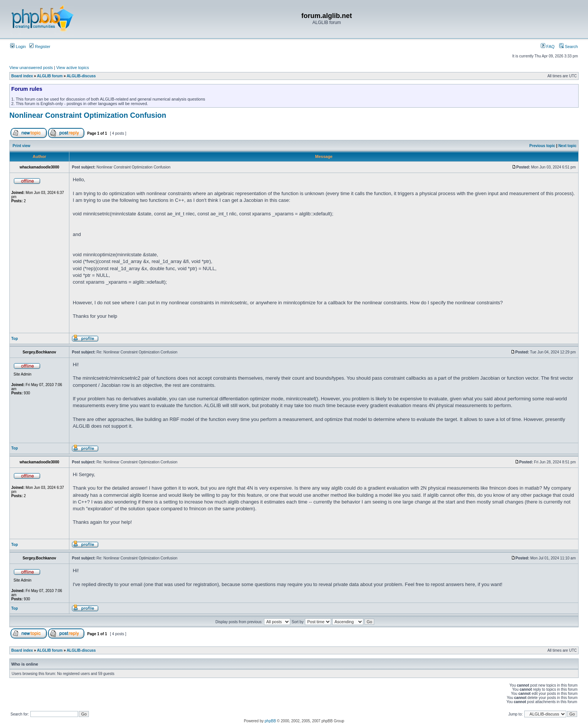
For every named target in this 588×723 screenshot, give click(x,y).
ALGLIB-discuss (81, 76)
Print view (22, 146)
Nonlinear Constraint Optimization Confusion (88, 115)
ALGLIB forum (50, 76)
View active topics (73, 68)
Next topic (567, 146)
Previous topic (542, 146)
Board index (22, 76)
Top (15, 339)
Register (40, 47)
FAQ (548, 47)
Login (18, 47)
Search (568, 47)
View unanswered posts (31, 68)
